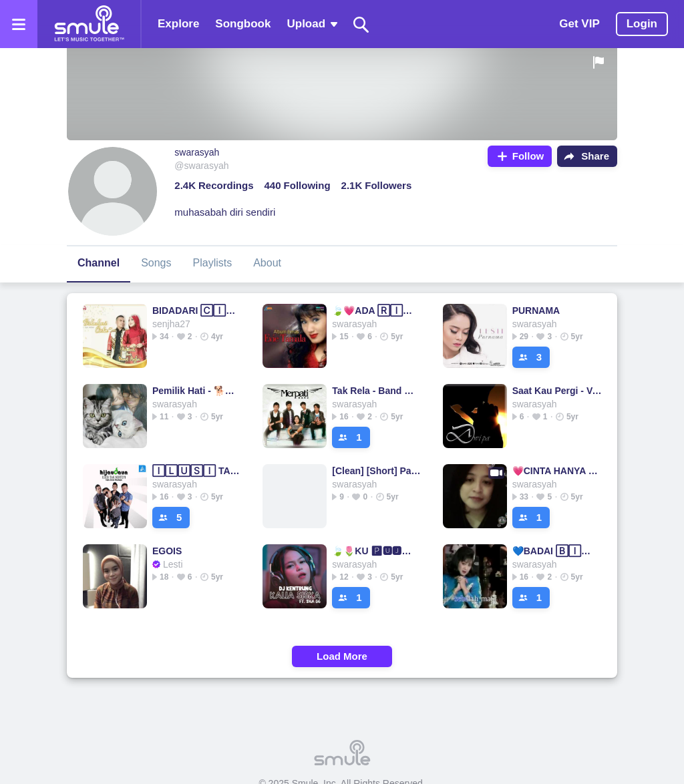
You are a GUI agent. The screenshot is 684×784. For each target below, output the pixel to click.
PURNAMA (536, 311)
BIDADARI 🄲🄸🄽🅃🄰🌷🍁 (197, 311)
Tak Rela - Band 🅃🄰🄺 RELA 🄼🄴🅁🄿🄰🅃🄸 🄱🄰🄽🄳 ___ (377, 391)
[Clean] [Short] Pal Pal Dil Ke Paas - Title (377, 471)
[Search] (361, 24)
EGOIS (167, 551)
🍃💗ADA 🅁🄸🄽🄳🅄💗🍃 (377, 311)
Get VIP (579, 24)
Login (642, 24)
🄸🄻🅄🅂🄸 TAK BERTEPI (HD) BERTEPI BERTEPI (197, 471)
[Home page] (89, 24)
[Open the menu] (19, 24)
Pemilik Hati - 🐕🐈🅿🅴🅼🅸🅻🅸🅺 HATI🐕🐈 (197, 391)
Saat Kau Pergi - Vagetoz (557, 391)
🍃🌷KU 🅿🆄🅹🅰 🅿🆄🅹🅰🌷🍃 (377, 551)
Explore (178, 24)
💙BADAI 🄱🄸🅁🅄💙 (557, 551)
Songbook (243, 24)
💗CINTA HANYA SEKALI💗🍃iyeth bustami (557, 471)
